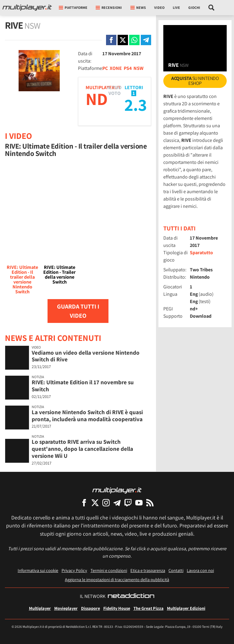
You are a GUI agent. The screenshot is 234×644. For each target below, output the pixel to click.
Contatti (176, 570)
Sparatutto (201, 253)
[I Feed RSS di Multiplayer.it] (150, 503)
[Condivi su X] (123, 40)
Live (176, 7)
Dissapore (90, 608)
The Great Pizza (149, 608)
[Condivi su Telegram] (146, 40)
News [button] (138, 7)
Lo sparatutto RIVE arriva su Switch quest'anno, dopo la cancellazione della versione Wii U (82, 449)
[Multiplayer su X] (95, 503)
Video (159, 7)
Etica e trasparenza (148, 570)
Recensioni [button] (109, 7)
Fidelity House (117, 608)
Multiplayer (40, 608)
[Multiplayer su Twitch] (128, 503)
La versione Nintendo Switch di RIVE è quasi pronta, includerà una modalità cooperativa (87, 416)
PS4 (128, 68)
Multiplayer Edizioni (186, 608)
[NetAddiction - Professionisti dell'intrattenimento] (131, 596)
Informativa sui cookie (38, 570)
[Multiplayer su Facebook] (84, 503)
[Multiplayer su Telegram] (117, 503)
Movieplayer (66, 608)
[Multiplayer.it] (27, 8)
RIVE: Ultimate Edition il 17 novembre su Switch (83, 386)
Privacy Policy (74, 570)
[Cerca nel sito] (212, 8)
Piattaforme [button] (73, 7)
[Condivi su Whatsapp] (134, 40)
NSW (138, 68)
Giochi (194, 7)
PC (105, 68)
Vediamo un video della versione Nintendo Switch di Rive (86, 356)
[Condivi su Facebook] (111, 40)
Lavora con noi (200, 570)
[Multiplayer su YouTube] (139, 503)
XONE (116, 68)
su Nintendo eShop (195, 81)
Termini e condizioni (109, 570)
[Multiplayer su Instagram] (106, 503)
